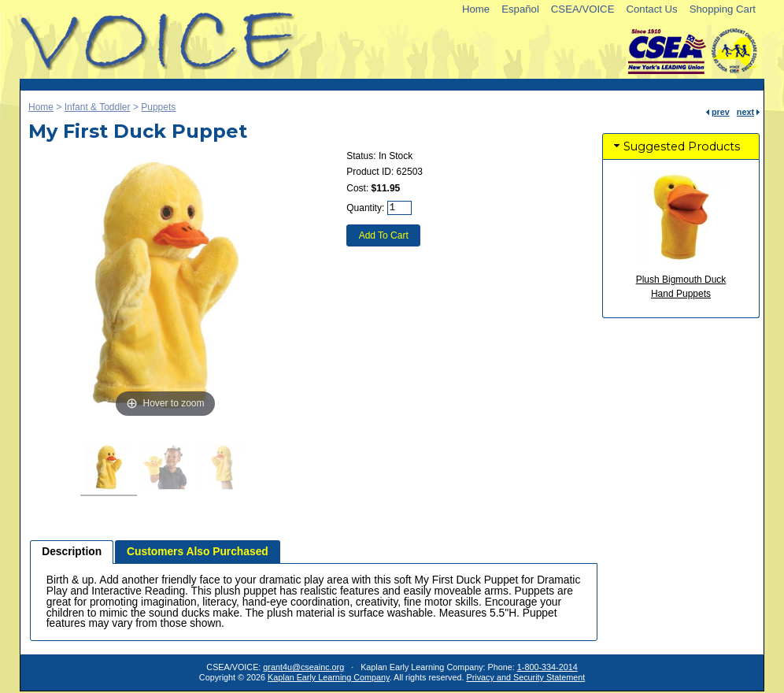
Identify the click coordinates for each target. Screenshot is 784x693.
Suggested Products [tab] (675, 146)
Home (476, 9)
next (745, 112)
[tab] (72, 552)
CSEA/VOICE (583, 9)
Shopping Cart (723, 9)
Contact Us (651, 9)
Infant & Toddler (98, 107)
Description (72, 552)
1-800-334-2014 (547, 667)
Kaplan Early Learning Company (329, 677)
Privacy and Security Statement (526, 677)
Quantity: (365, 208)
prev (721, 112)
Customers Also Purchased (198, 552)
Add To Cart (384, 235)
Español (520, 9)
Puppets (158, 107)
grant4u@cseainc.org (303, 667)
